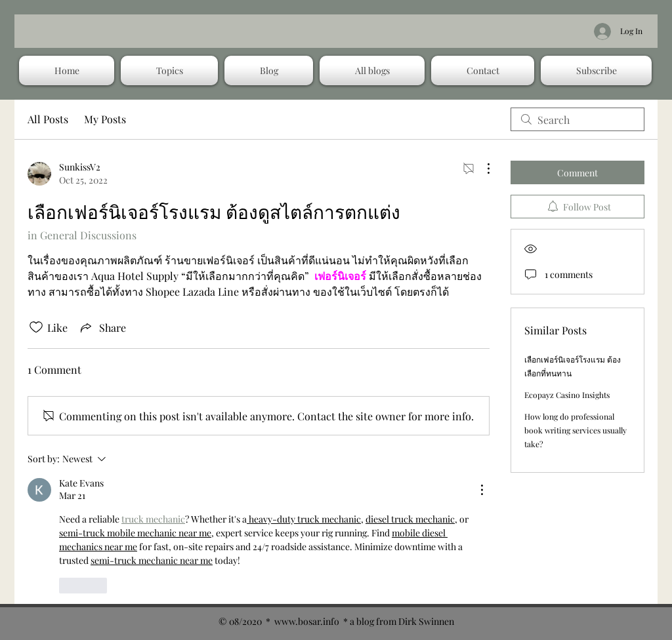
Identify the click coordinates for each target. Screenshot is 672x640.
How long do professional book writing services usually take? (576, 430)
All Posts (48, 119)
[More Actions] (482, 169)
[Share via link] (102, 327)
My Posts (105, 119)
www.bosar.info (307, 621)
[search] (577, 119)
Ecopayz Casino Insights (567, 395)
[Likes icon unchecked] (36, 327)
